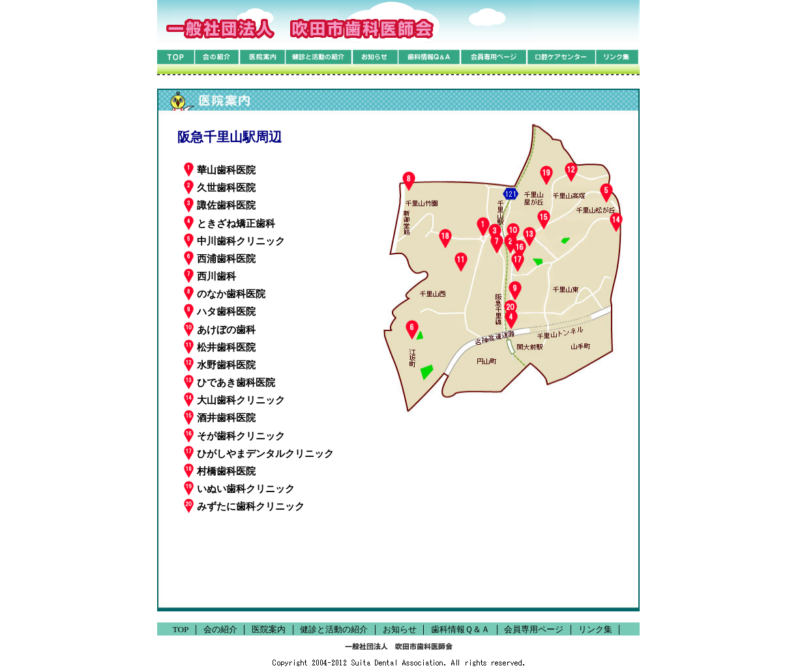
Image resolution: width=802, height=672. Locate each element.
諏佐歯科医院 (220, 205)
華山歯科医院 (220, 169)
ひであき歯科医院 (230, 382)
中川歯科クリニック (234, 241)
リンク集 (595, 629)
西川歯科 (210, 276)
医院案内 (269, 629)
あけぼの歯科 (220, 329)
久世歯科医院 (220, 187)
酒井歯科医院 (220, 417)
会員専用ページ (534, 629)
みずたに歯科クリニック (244, 506)
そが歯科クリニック (234, 435)
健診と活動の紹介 (334, 629)
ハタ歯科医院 (220, 311)
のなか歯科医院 (225, 293)
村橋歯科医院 (220, 471)
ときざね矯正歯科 (230, 223)
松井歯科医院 (220, 347)
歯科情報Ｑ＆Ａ (460, 629)
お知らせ (400, 629)
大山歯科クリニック (234, 400)
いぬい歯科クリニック (239, 488)
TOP (181, 629)
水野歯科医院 (220, 364)
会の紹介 (220, 629)
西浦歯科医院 (220, 258)
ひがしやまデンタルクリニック (259, 453)
